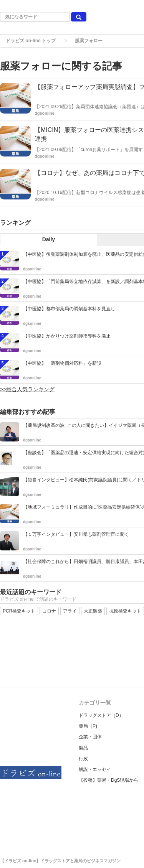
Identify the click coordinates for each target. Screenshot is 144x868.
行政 (83, 759)
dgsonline (45, 113)
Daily (49, 239)
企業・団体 (90, 737)
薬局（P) (88, 726)
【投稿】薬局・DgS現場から (108, 780)
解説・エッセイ (95, 769)
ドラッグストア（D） (101, 715)
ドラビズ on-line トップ (31, 41)
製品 (83, 748)
